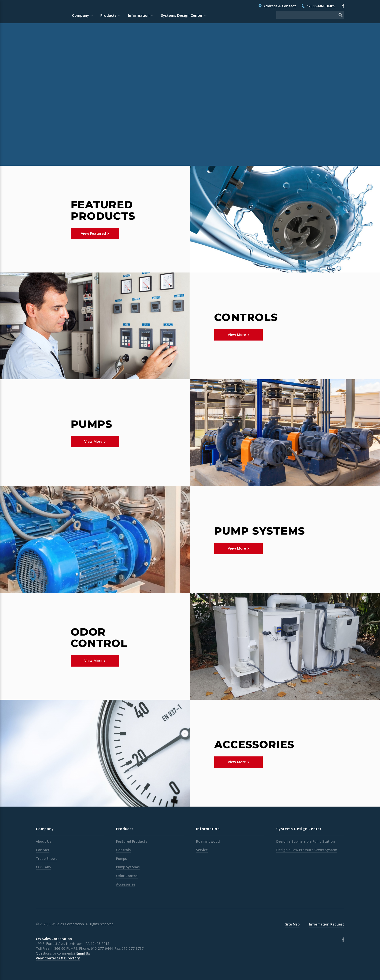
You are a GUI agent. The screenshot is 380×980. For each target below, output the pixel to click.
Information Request (327, 924)
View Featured (93, 233)
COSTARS (44, 867)
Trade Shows (47, 859)
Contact (43, 850)
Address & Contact (280, 6)
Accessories (126, 884)
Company (80, 15)
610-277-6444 (102, 948)
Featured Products (132, 841)
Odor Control (127, 876)
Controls (123, 850)
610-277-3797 (133, 948)
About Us (44, 841)
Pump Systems (128, 867)
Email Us (83, 953)
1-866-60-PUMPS (321, 6)
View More (237, 335)
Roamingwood (208, 841)
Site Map (292, 924)
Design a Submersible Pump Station (306, 841)
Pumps (121, 859)
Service (202, 850)
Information (139, 15)
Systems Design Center (182, 15)
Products (108, 15)
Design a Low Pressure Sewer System (307, 850)
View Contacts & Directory (58, 958)
